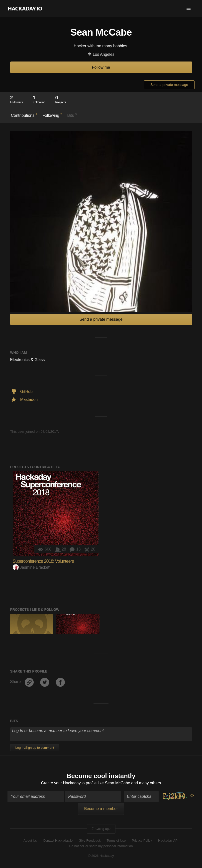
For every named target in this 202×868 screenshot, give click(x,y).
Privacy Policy (142, 840)
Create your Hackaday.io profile (69, 783)
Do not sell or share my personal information (101, 846)
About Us (30, 840)
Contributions (24, 115)
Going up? (101, 829)
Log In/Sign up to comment (35, 748)
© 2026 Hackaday (101, 856)
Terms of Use (116, 840)
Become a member (101, 809)
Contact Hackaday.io (58, 840)
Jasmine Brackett (32, 567)
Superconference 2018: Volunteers (43, 561)
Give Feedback (90, 840)
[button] (189, 8)
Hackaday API (168, 840)
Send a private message (169, 85)
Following (52, 115)
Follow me (101, 67)
